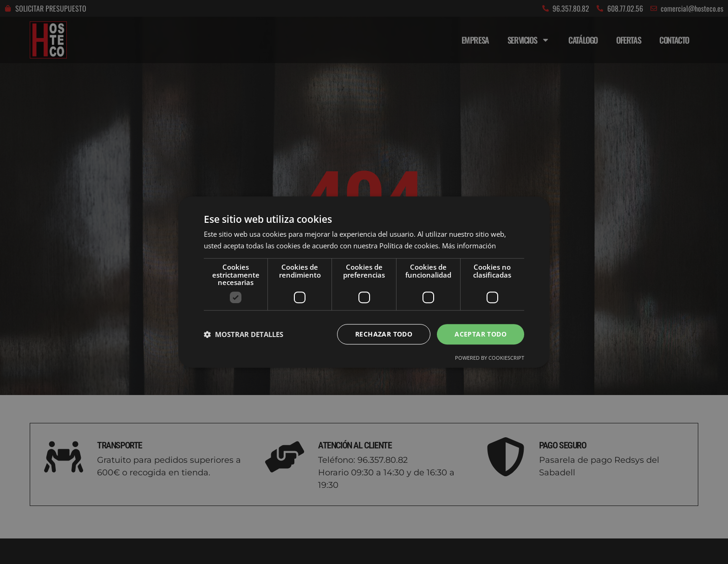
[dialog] (364, 282)
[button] (244, 334)
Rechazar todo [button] (384, 334)
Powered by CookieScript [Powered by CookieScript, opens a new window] (490, 358)
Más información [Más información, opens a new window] (469, 246)
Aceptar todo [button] (481, 334)
